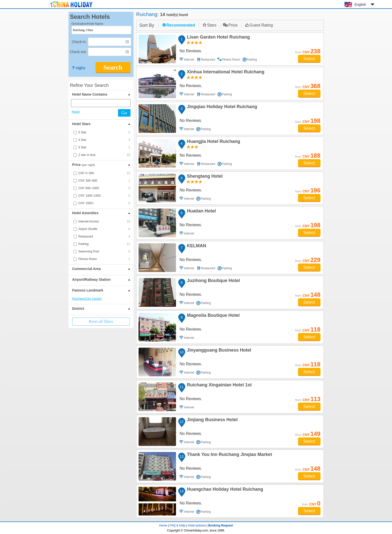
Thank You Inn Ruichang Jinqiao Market (229, 455)
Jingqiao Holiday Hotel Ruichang (221, 107)
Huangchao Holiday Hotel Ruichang (224, 490)
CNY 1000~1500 (104, 196)
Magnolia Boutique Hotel (213, 316)
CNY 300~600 (104, 181)
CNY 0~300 (104, 173)
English (360, 5)
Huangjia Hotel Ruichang (213, 142)
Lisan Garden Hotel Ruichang (218, 38)
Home (163, 525)
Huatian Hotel (201, 212)
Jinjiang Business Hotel (212, 420)
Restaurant (104, 236)
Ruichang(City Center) (87, 299)
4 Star (104, 140)
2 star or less (104, 155)
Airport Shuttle (104, 229)
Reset (76, 112)
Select (309, 59)
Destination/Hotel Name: (88, 24)
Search (113, 67)
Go (124, 113)
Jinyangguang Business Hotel (218, 351)
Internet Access (104, 221)
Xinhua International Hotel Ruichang (225, 73)
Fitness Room (104, 259)
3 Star (104, 147)
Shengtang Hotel (204, 177)
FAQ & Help (177, 525)
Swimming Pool (104, 251)
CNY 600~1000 (104, 188)
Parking (104, 244)
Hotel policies (197, 525)
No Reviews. (191, 51)
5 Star (104, 132)
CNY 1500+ (104, 203)
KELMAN (196, 246)
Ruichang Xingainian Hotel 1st (219, 386)
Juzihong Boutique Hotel (213, 281)
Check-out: (78, 52)
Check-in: (79, 42)
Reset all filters (101, 321)
